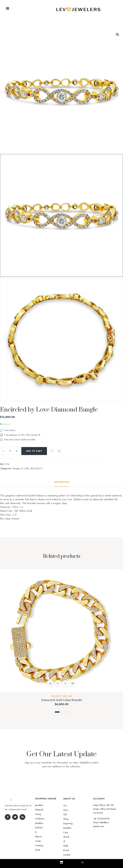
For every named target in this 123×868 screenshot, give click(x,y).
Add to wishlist (52, 451)
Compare (59, 451)
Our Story (68, 806)
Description (62, 482)
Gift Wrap (68, 810)
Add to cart (34, 451)
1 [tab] (57, 712)
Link (65, 696)
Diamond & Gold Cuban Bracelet (61, 700)
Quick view (73, 683)
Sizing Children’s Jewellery (47, 810)
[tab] (62, 482)
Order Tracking (42, 819)
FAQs (38, 823)
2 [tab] (62, 712)
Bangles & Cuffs (21, 468)
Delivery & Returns (44, 814)
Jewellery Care (70, 819)
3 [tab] (65, 712)
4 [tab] (68, 712)
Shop (61, 865)
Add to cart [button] (50, 683)
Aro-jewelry (60, 849)
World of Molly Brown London (78, 823)
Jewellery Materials (44, 805)
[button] (7, 8)
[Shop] (61, 862)
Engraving (68, 814)
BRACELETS (37, 468)
